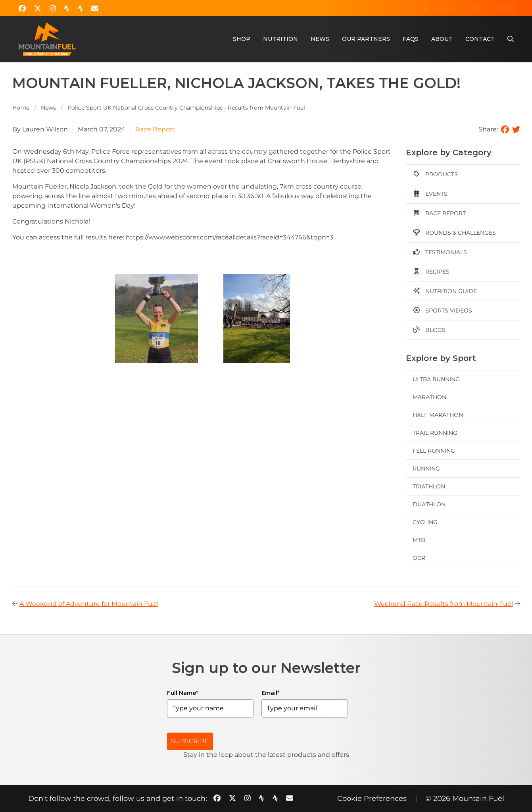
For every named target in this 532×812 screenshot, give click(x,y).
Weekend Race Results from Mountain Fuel (444, 604)
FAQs (411, 39)
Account (442, 8)
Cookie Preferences (372, 798)
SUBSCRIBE (190, 741)
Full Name (182, 693)
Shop (242, 39)
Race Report (155, 129)
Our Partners (366, 39)
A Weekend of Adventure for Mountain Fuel (89, 604)
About (442, 39)
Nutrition (280, 39)
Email (270, 693)
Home (21, 108)
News (320, 39)
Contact (480, 39)
